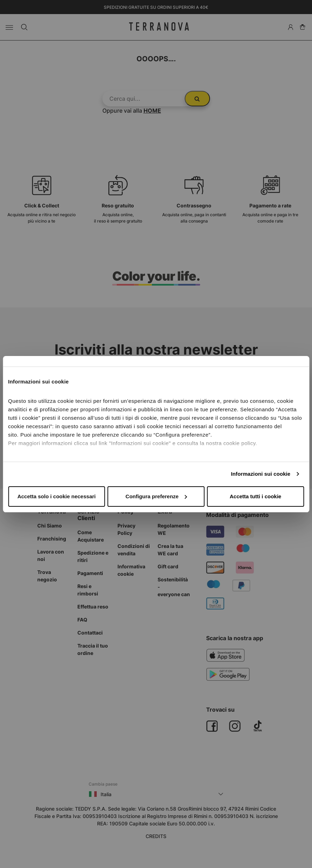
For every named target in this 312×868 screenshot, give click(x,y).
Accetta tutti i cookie (256, 496)
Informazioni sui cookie (261, 474)
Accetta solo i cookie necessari (56, 496)
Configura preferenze (156, 496)
